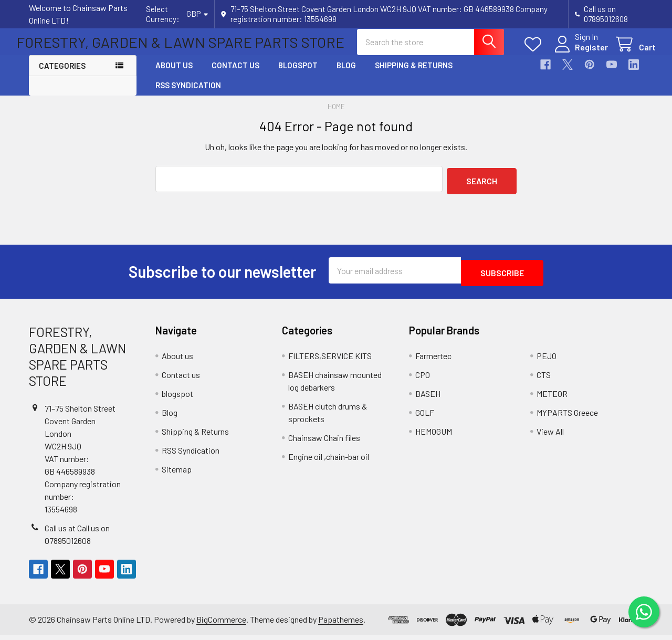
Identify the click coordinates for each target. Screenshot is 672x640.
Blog (346, 75)
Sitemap (177, 474)
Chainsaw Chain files (324, 442)
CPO (423, 379)
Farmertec (433, 360)
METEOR (552, 398)
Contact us (235, 75)
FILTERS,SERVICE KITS (330, 360)
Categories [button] (62, 75)
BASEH (428, 398)
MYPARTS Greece (567, 417)
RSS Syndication (188, 95)
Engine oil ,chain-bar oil (329, 461)
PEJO (547, 360)
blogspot (298, 75)
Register (579, 53)
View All (550, 436)
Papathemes (341, 625)
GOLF (425, 417)
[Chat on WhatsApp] (643, 611)
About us (174, 75)
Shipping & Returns (414, 75)
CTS (544, 379)
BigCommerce (221, 625)
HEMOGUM (434, 436)
